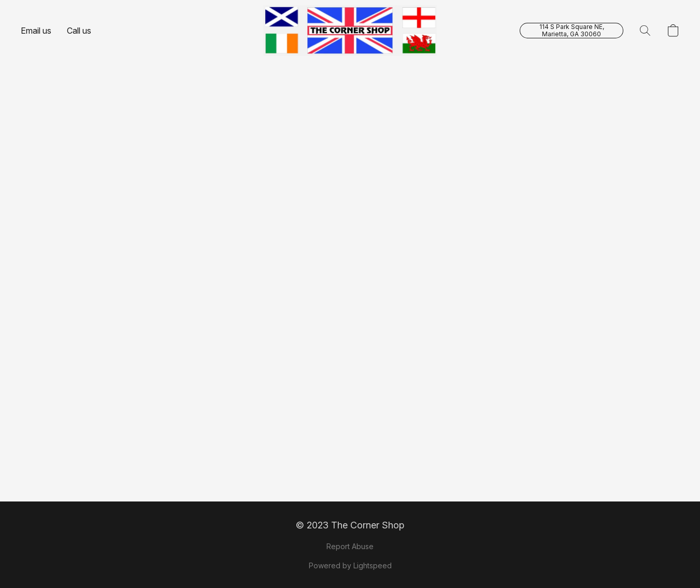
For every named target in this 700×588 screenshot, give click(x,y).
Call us (79, 31)
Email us (36, 31)
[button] (350, 31)
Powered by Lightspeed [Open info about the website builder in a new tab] (350, 565)
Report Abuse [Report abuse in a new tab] (350, 546)
